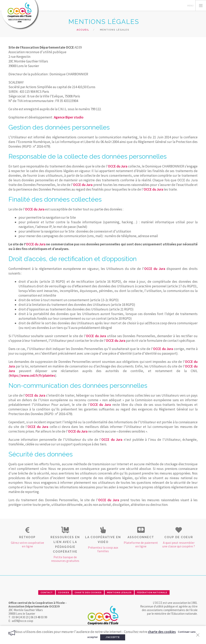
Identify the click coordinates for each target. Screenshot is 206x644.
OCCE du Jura (118, 166)
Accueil (83, 30)
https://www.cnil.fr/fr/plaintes (32, 376)
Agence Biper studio (69, 117)
